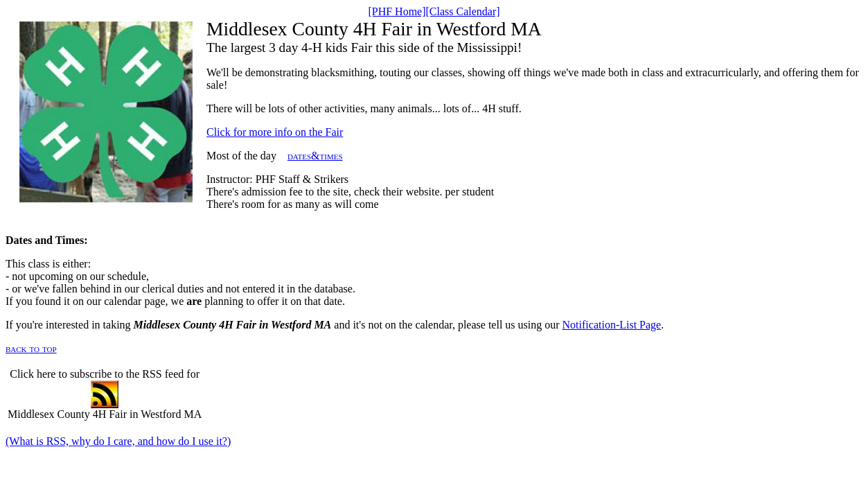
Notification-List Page (612, 325)
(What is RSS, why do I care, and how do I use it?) (118, 441)
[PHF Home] (397, 11)
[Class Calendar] (463, 11)
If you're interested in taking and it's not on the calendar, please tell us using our (284, 325)
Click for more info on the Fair (275, 132)
